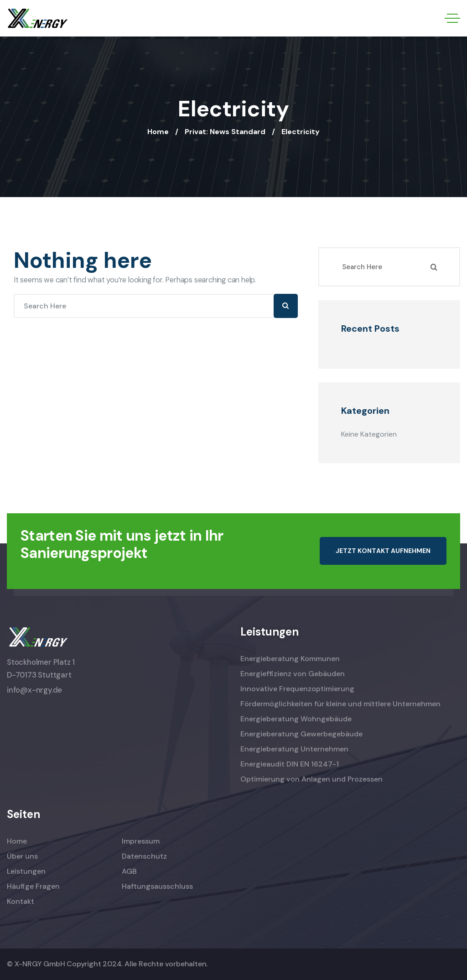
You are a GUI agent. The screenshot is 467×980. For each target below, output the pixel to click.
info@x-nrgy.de (34, 690)
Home (158, 132)
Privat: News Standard (225, 132)
